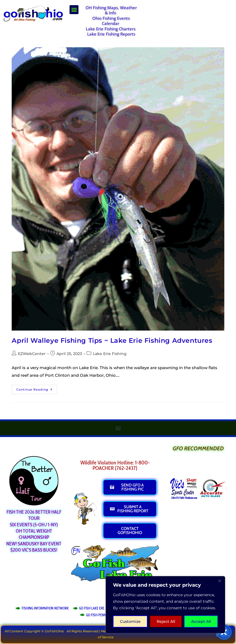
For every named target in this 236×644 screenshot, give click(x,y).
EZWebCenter (32, 354)
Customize (130, 621)
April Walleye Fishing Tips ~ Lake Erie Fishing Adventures (112, 340)
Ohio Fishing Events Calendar (111, 21)
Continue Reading (37, 388)
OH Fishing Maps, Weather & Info (111, 10)
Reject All (166, 621)
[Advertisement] (188, 19)
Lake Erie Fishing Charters (111, 29)
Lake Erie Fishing (110, 354)
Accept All (201, 621)
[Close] (219, 581)
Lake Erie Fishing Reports (111, 34)
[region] (165, 605)
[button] (74, 10)
